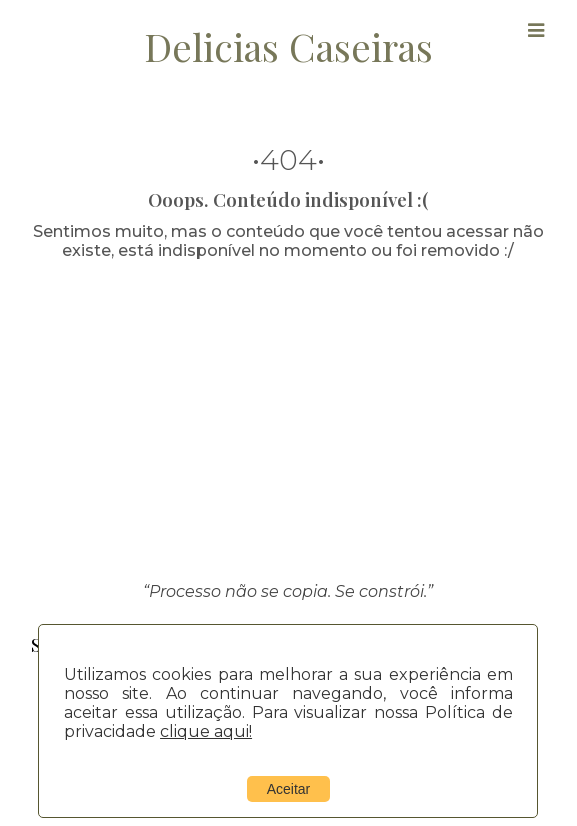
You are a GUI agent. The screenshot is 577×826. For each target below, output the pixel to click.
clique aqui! (206, 731)
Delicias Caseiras (288, 46)
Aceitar (289, 789)
